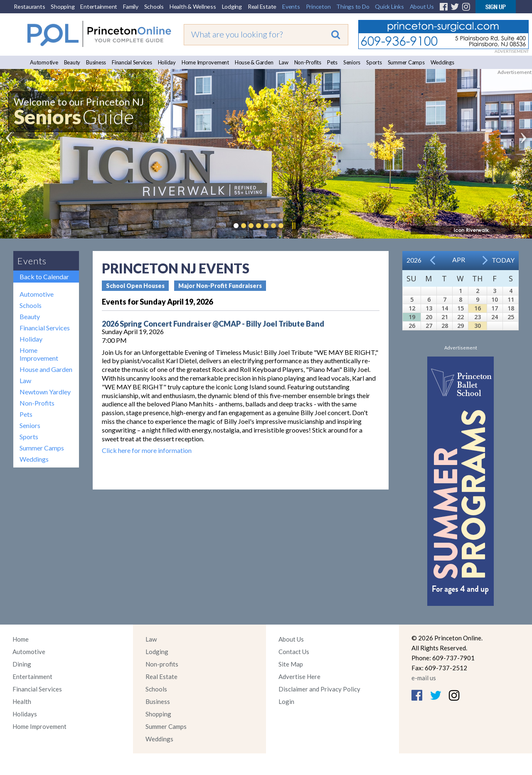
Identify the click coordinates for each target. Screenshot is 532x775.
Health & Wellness (193, 6)
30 (478, 326)
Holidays (25, 714)
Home (21, 639)
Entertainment (99, 6)
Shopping (63, 6)
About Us (422, 6)
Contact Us (294, 652)
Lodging (232, 6)
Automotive (44, 62)
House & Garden (254, 62)
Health (22, 701)
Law (283, 62)
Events (291, 6)
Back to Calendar (44, 277)
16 (478, 308)
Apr (459, 260)
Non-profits (162, 664)
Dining (22, 664)
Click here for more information (147, 450)
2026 (414, 260)
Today (503, 260)
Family (131, 6)
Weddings (442, 62)
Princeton (318, 6)
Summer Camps (406, 62)
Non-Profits (308, 62)
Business (96, 62)
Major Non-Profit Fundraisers (220, 286)
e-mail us (424, 678)
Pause (293, 226)
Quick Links (389, 6)
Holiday (167, 62)
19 (412, 317)
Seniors (352, 62)
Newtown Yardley (45, 392)
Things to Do (353, 6)
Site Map (291, 664)
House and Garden (46, 369)
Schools (154, 6)
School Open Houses (135, 286)
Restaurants (29, 6)
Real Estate (262, 6)
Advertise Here (299, 677)
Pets (332, 62)
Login (286, 701)
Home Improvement (205, 62)
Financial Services (132, 62)
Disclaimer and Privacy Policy (319, 689)
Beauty (72, 62)
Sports (374, 62)
